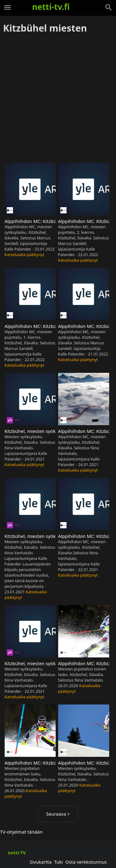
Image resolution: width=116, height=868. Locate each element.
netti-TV (17, 853)
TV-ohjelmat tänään (21, 832)
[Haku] (109, 7)
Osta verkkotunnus (86, 862)
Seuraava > (58, 814)
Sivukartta (41, 862)
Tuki (59, 862)
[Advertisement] (58, 99)
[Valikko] (7, 7)
